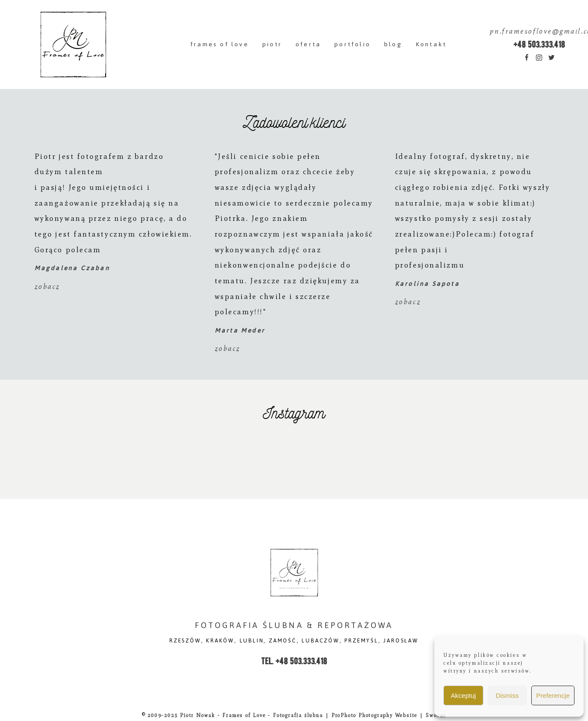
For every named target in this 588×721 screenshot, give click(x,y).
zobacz (47, 287)
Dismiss (507, 695)
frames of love (220, 44)
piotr (272, 44)
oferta (308, 44)
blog (393, 44)
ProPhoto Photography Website (374, 715)
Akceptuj (464, 695)
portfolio (352, 44)
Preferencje (553, 695)
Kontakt (431, 44)
